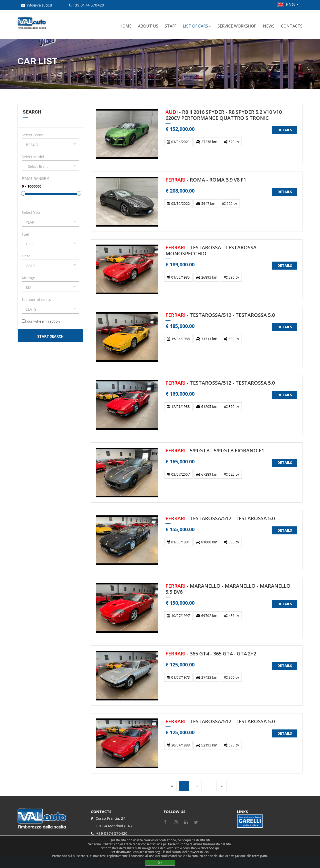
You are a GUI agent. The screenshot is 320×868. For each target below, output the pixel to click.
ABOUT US (148, 26)
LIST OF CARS (197, 26)
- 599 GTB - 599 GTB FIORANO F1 (215, 451)
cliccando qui (210, 848)
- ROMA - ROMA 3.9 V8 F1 (206, 180)
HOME (125, 26)
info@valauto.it (40, 5)
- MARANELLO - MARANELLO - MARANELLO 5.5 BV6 (228, 589)
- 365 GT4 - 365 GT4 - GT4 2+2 (211, 654)
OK (160, 863)
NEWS (269, 26)
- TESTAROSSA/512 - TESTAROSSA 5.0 (220, 315)
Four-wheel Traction (42, 321)
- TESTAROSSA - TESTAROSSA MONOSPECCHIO (211, 251)
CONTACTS (292, 26)
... (210, 786)
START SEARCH (50, 336)
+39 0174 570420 (88, 5)
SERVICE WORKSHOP (237, 26)
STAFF (170, 26)
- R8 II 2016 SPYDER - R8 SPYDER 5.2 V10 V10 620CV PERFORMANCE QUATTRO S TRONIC (224, 115)
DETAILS (285, 130)
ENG (290, 4)
